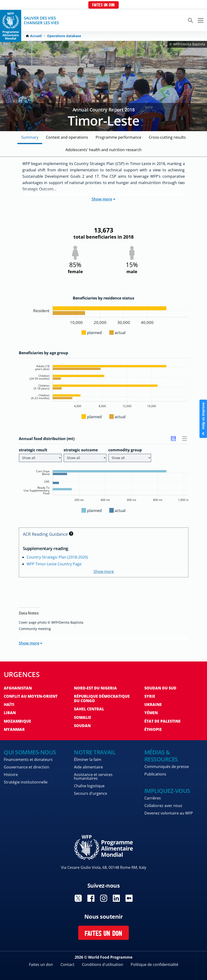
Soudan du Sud (160, 688)
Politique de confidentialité (154, 964)
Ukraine (153, 704)
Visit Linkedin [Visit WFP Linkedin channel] (116, 898)
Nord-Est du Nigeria (95, 688)
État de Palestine (162, 721)
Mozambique (17, 721)
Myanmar (14, 729)
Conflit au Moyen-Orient (31, 696)
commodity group (125, 450)
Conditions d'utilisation (103, 964)
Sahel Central (89, 709)
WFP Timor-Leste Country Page (54, 564)
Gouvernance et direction (26, 767)
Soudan (82, 726)
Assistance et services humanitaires (93, 776)
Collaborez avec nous (163, 806)
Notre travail (95, 752)
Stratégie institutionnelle (26, 782)
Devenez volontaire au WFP (169, 813)
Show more (103, 199)
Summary (30, 137)
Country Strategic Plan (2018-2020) (57, 557)
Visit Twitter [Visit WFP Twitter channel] (78, 898)
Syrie (150, 696)
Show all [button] (41, 458)
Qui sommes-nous (30, 752)
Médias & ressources (161, 756)
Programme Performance (118, 137)
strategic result (33, 450)
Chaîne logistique (89, 786)
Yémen (151, 713)
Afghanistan (18, 688)
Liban (10, 713)
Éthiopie (153, 729)
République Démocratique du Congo (102, 699)
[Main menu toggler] (200, 20)
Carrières (153, 798)
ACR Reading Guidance (48, 534)
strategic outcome (81, 450)
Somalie (83, 717)
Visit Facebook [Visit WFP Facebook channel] (91, 898)
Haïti (9, 704)
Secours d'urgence (91, 793)
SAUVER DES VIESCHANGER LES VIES (41, 20)
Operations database (64, 36)
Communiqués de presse (167, 767)
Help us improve (203, 419)
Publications (155, 774)
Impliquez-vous (167, 791)
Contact (67, 964)
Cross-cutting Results (167, 137)
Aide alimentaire (88, 767)
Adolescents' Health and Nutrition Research (103, 150)
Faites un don (103, 5)
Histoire (11, 775)
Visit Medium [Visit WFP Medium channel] (129, 898)
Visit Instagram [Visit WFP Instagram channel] (104, 898)
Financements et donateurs (28, 760)
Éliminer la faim (88, 760)
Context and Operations (67, 137)
